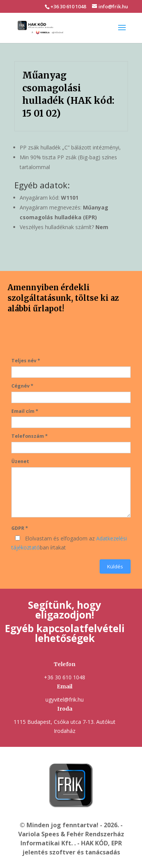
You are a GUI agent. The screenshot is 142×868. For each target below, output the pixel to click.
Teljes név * (26, 361)
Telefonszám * (30, 436)
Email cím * (25, 411)
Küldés (115, 566)
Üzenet (20, 461)
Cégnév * (22, 386)
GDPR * (20, 528)
